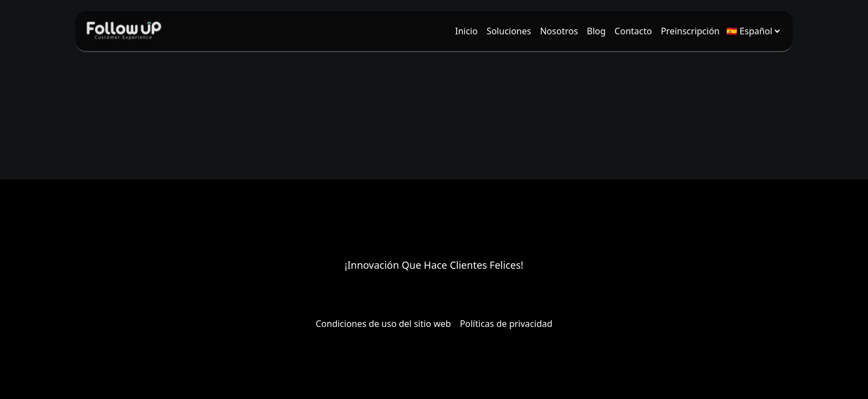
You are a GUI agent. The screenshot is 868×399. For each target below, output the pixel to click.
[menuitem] (466, 31)
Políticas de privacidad (506, 324)
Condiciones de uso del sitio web (383, 324)
